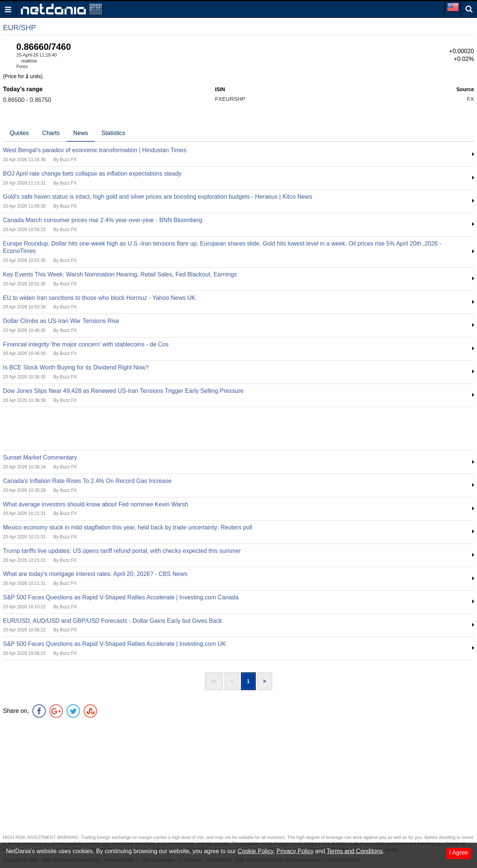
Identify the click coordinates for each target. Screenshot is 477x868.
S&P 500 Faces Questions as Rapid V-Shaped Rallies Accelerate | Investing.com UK (115, 644)
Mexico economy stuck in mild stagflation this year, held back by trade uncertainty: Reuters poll (128, 527)
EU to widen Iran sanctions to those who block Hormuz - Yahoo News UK (99, 298)
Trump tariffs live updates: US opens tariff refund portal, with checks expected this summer (122, 551)
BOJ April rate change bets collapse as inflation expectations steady (92, 174)
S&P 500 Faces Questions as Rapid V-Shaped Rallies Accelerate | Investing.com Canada (121, 597)
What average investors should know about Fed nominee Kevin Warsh (96, 504)
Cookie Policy (255, 851)
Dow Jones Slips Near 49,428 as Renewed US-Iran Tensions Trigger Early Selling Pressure (123, 391)
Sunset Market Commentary (40, 457)
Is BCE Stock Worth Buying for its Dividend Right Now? (76, 367)
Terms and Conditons (354, 851)
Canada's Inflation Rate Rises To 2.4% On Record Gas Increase (87, 481)
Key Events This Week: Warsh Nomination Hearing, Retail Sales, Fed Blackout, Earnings (120, 274)
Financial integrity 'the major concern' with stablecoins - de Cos (86, 344)
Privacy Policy (295, 851)
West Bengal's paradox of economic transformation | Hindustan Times (95, 150)
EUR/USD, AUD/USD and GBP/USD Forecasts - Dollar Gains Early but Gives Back (113, 621)
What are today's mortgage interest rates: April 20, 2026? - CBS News (95, 574)
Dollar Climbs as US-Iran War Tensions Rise (61, 321)
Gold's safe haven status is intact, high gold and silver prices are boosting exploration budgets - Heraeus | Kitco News (158, 197)
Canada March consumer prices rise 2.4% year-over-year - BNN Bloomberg (103, 220)
